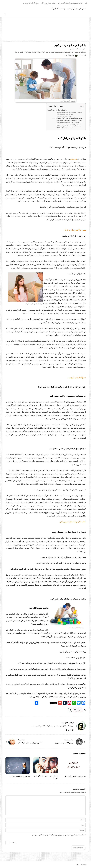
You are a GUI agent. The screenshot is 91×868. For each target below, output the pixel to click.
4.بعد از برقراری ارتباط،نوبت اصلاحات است (71, 124)
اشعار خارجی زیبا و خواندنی (77, 9)
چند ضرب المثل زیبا (58, 9)
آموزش (82, 49)
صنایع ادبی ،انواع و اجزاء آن (75, 776)
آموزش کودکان (78, 52)
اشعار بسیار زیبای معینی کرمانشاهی (30, 743)
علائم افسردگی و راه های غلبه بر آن (70, 3)
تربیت (60, 52)
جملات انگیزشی (75, 49)
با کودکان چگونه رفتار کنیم (58, 110)
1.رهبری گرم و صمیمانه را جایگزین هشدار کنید (71, 120)
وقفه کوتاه (28, 52)
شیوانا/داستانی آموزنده (66, 116)
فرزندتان (74, 159)
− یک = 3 (11, 843)
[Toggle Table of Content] (81, 107)
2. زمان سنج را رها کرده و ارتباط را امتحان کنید (71, 122)
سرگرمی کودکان (45, 52)
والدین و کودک (36, 52)
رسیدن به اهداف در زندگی (20, 776)
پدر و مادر (70, 52)
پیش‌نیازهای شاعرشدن (31, 3)
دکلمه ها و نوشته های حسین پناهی (73, 522)
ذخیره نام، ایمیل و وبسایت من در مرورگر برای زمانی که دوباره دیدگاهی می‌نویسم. (58, 835)
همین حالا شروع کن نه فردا (67, 114)
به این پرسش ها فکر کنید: (67, 128)
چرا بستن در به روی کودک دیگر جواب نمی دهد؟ (71, 112)
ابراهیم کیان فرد (69, 55)
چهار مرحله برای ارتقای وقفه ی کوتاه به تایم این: (69, 118)
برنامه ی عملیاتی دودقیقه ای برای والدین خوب (71, 126)
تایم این (65, 52)
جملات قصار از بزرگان (49, 3)
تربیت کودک (55, 52)
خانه (86, 3)
